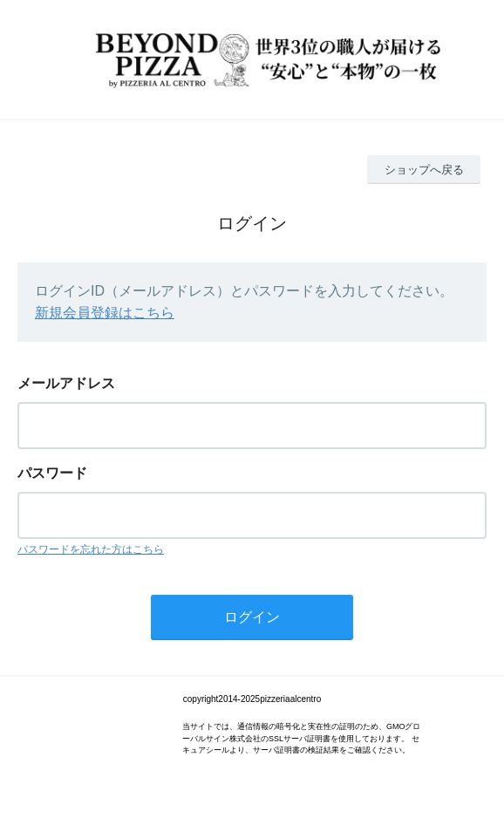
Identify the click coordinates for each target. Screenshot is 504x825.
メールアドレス (66, 383)
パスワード (52, 473)
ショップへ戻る (424, 170)
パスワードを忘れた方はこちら (91, 549)
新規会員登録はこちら (105, 313)
